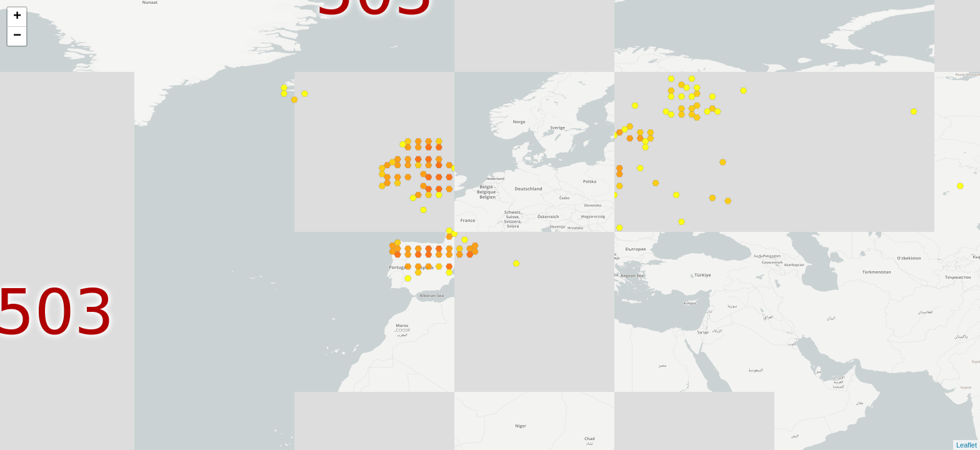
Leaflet (967, 445)
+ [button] (17, 17)
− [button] (17, 36)
